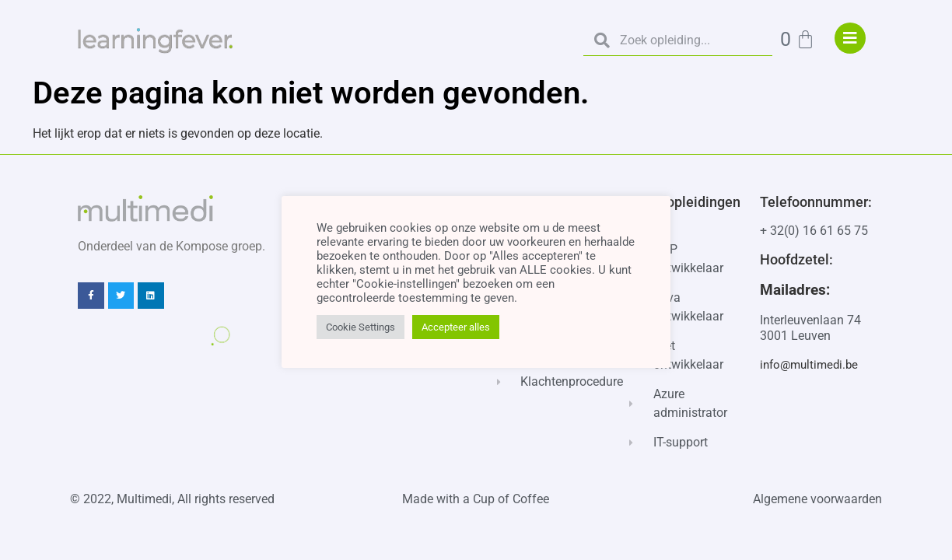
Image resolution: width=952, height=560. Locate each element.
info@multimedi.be (809, 365)
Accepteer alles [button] (456, 327)
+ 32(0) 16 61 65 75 (814, 231)
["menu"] (850, 38)
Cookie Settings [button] (360, 327)
